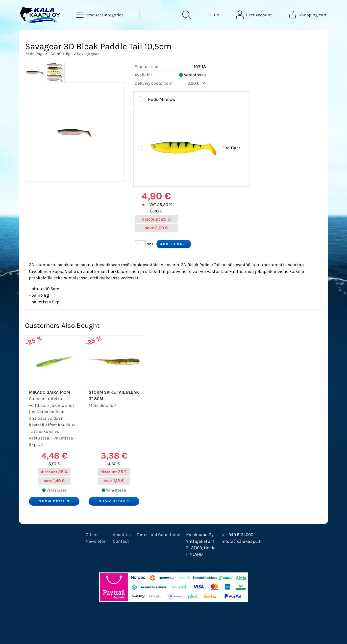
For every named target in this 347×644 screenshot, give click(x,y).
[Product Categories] (100, 15)
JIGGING (55, 54)
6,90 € (197, 83)
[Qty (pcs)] (140, 244)
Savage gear (88, 54)
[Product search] (160, 15)
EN (217, 15)
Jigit (69, 54)
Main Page (35, 54)
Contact (121, 541)
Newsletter (96, 541)
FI (209, 15)
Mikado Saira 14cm (50, 392)
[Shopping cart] (308, 15)
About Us (122, 535)
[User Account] (254, 15)
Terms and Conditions (158, 535)
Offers (91, 535)
